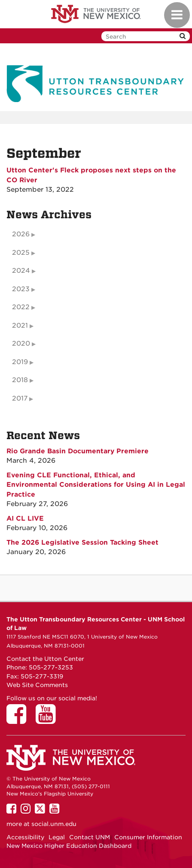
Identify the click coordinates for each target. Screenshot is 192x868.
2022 (21, 307)
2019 (20, 362)
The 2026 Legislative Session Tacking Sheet (82, 542)
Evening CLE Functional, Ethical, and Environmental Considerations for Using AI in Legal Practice (96, 485)
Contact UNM (90, 837)
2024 (21, 271)
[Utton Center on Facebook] (19, 720)
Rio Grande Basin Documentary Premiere (78, 451)
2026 (21, 234)
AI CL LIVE (25, 518)
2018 (20, 380)
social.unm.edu (54, 824)
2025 (21, 253)
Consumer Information (148, 837)
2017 (20, 398)
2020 (21, 344)
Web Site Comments (37, 685)
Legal (57, 837)
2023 (21, 289)
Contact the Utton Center (45, 659)
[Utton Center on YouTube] (49, 720)
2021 (20, 325)
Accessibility (25, 837)
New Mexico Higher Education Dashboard (69, 846)
